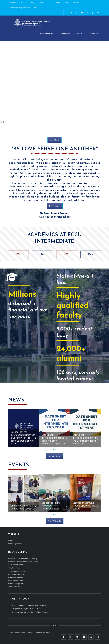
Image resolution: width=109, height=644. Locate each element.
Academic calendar (17, 574)
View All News (55, 456)
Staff (23, 3)
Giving (66, 3)
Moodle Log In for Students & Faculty (23, 559)
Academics (65, 34)
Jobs (49, 3)
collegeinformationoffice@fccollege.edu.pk (33, 605)
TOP (55, 626)
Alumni (41, 3)
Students (14, 3)
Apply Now (55, 140)
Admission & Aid (47, 34)
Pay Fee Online (15, 568)
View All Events (55, 521)
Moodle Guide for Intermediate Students (24, 562)
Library (57, 3)
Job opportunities (16, 565)
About (79, 34)
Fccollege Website (16, 544)
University (76, 3)
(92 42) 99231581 (27, 609)
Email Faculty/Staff (16, 584)
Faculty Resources (16, 580)
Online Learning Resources (20, 8)
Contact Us (93, 34)
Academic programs (17, 571)
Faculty (31, 3)
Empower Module (16, 577)
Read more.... (55, 206)
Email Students (15, 587)
